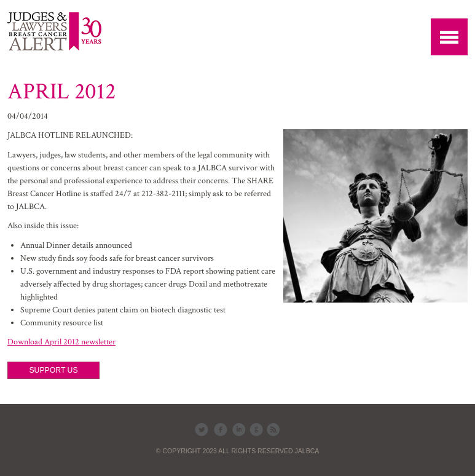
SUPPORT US (53, 370)
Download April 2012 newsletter (61, 342)
